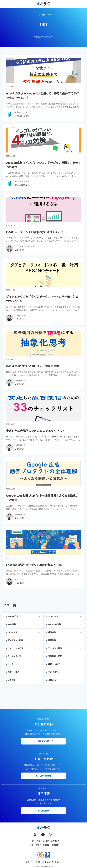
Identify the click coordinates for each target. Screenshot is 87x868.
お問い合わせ (43, 776)
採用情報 (43, 811)
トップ (31, 841)
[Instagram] (51, 835)
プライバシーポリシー (34, 862)
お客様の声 (55, 841)
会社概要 (46, 845)
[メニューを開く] (82, 4)
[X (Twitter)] (35, 835)
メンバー (31, 845)
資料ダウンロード (43, 741)
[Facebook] (43, 835)
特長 (38, 841)
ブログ (38, 845)
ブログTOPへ (45, 15)
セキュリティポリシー (53, 862)
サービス (46, 841)
